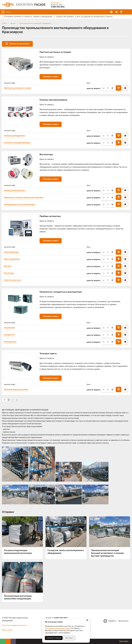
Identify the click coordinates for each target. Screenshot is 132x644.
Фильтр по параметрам (17, 44)
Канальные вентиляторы (15, 192)
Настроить (69, 638)
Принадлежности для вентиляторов (20, 206)
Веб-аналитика (123, 624)
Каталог (13, 23)
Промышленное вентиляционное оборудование (35, 23)
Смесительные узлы (13, 282)
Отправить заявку (51, 77)
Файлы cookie (7, 633)
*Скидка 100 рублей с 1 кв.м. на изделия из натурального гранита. (84, 17)
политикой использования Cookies (58, 628)
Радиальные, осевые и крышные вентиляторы (24, 199)
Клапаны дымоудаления (15, 137)
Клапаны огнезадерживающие (18, 144)
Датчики (8, 268)
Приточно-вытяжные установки (18, 88)
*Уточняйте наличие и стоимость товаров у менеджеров (28, 17)
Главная (4, 23)
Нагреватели (10, 330)
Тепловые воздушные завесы (17, 393)
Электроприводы (12, 254)
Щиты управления (12, 261)
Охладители (10, 337)
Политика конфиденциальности (15, 629)
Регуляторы (10, 275)
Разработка (112, 624)
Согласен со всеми (54, 638)
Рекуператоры (11, 344)
